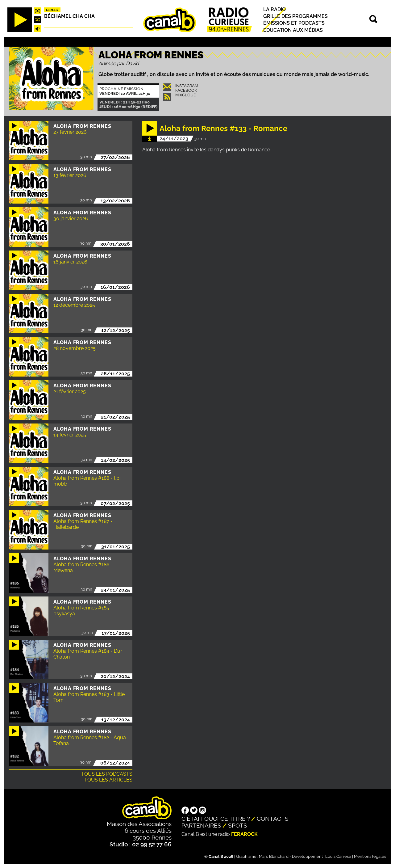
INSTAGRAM (187, 86)
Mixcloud (186, 95)
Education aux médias (293, 30)
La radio (274, 9)
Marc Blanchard (274, 856)
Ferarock (244, 834)
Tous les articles (108, 780)
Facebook (186, 90)
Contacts (273, 819)
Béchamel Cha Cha (69, 16)
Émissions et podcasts (294, 23)
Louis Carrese (338, 856)
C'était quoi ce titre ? (216, 819)
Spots (238, 825)
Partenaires (201, 825)
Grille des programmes (295, 16)
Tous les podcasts (107, 774)
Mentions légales (370, 856)
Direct (52, 10)
